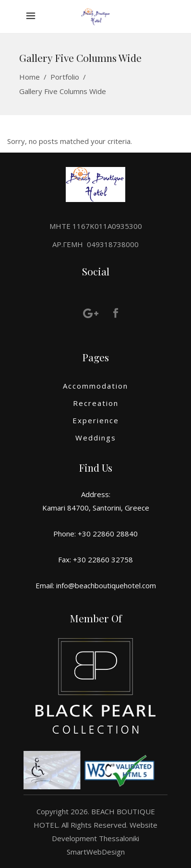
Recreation (96, 403)
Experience (96, 420)
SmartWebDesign (96, 852)
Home (30, 77)
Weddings (96, 438)
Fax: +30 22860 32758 (95, 559)
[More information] (33, 17)
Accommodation (95, 386)
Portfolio (65, 77)
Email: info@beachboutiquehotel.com (96, 585)
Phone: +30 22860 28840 (95, 534)
